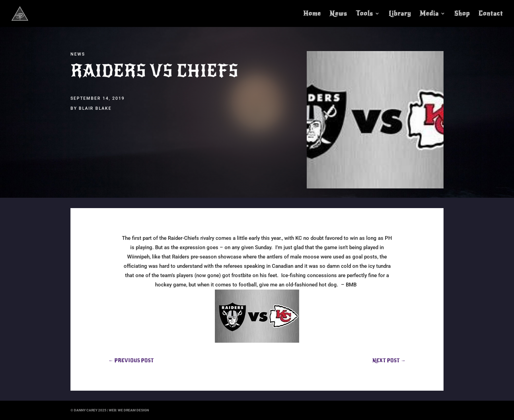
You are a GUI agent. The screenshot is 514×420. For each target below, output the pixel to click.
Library (400, 14)
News (338, 14)
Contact (491, 14)
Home (312, 14)
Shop (462, 14)
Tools (364, 14)
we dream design (133, 410)
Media (429, 14)
